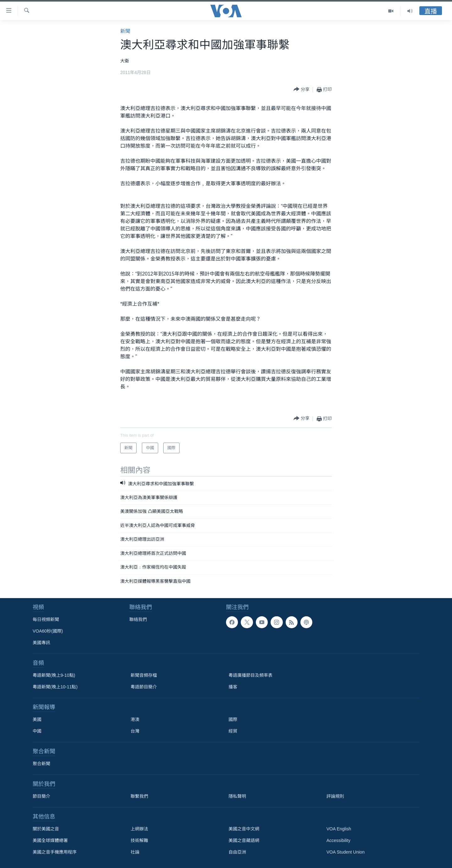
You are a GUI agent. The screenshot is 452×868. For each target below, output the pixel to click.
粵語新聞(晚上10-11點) (55, 687)
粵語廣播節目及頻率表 (250, 675)
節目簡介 (41, 796)
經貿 (233, 731)
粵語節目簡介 (144, 687)
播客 (233, 687)
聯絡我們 (138, 619)
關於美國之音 (46, 829)
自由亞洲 (237, 852)
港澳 (135, 719)
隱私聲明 (237, 796)
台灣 (135, 731)
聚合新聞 (41, 764)
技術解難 (139, 840)
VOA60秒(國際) (48, 631)
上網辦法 (139, 829)
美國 (37, 719)
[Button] (301, 89)
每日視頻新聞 (46, 619)
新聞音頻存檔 (144, 675)
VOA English (339, 829)
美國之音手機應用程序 (55, 852)
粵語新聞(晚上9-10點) (54, 675)
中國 (37, 731)
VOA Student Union (345, 852)
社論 (135, 852)
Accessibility (338, 840)
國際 (233, 719)
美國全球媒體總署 (50, 840)
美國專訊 (41, 643)
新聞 (125, 31)
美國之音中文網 (244, 829)
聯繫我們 (139, 796)
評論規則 (335, 796)
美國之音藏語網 (244, 840)
